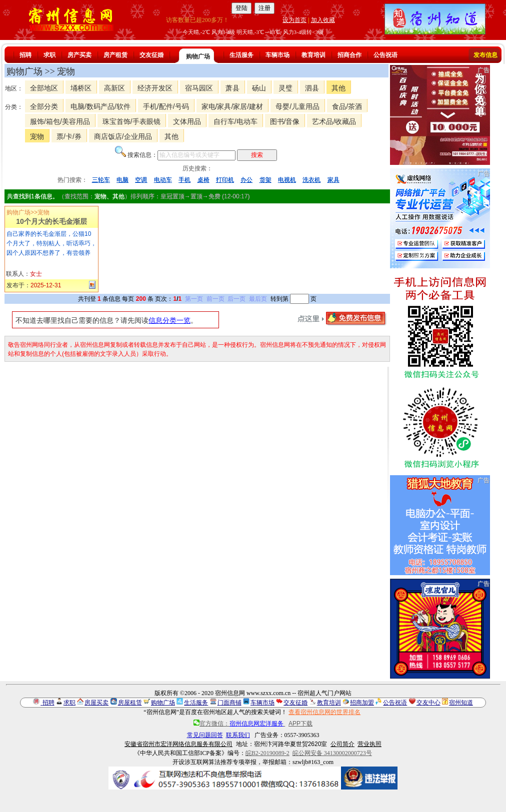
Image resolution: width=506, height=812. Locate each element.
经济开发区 (155, 88)
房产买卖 (79, 55)
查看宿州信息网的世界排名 (324, 712)
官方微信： (239, 724)
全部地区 (44, 88)
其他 (338, 88)
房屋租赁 (130, 703)
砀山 (259, 88)
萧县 (232, 88)
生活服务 (241, 55)
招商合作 (349, 55)
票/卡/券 (69, 136)
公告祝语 (385, 55)
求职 (49, 55)
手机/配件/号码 (166, 106)
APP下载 (300, 724)
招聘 (25, 55)
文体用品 (187, 121)
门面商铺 (229, 703)
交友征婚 (151, 55)
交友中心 (428, 703)
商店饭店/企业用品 (123, 136)
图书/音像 (285, 121)
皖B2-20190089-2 (267, 753)
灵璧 (285, 88)
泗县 (312, 88)
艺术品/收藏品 (334, 121)
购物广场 (198, 56)
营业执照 (369, 744)
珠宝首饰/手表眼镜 (131, 121)
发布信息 (485, 55)
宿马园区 (199, 88)
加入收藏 (323, 20)
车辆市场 (277, 55)
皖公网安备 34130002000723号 (332, 753)
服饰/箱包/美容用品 (60, 121)
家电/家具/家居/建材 (232, 106)
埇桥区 (81, 88)
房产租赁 (115, 55)
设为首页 (294, 20)
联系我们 (238, 735)
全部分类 (44, 106)
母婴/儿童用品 (297, 106)
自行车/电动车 (235, 121)
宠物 (37, 136)
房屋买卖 (96, 703)
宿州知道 (461, 703)
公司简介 (342, 744)
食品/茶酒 (347, 106)
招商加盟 (362, 703)
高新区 (114, 88)
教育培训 (313, 55)
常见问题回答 (205, 735)
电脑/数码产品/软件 (100, 106)
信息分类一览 (169, 320)
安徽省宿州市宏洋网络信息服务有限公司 (178, 744)
